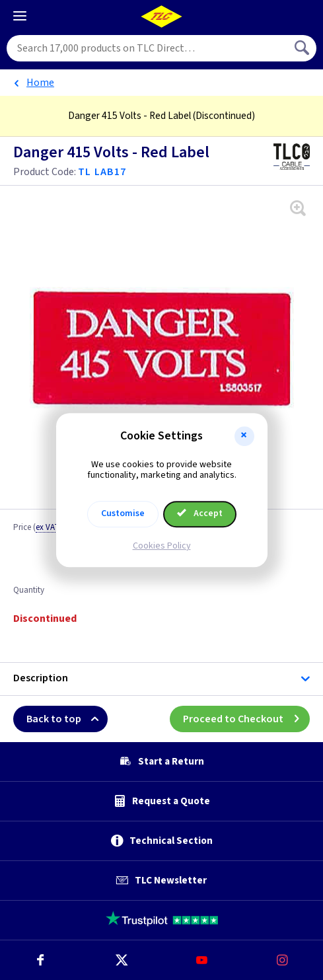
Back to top (67, 719)
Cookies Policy (162, 546)
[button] (244, 436)
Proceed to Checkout (246, 719)
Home (40, 83)
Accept (200, 513)
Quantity (29, 591)
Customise (123, 513)
